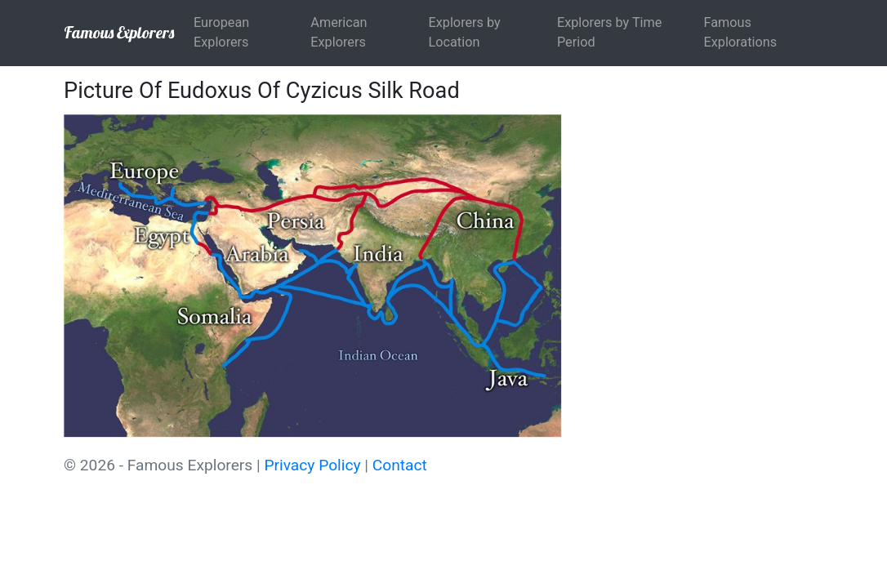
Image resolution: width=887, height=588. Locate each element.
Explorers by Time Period (610, 32)
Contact (400, 465)
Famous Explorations (740, 32)
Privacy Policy (312, 465)
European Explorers (221, 32)
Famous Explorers (119, 32)
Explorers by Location (465, 32)
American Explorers (339, 32)
